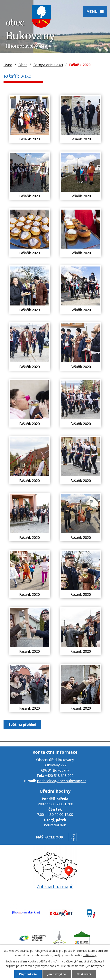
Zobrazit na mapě (55, 887)
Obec (23, 65)
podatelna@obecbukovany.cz (62, 781)
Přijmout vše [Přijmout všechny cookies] (28, 974)
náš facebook (50, 837)
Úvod (8, 65)
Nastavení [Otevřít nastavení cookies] (84, 974)
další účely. (90, 955)
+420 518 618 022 (59, 776)
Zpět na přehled (22, 724)
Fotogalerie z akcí (48, 65)
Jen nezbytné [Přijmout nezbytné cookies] (57, 974)
